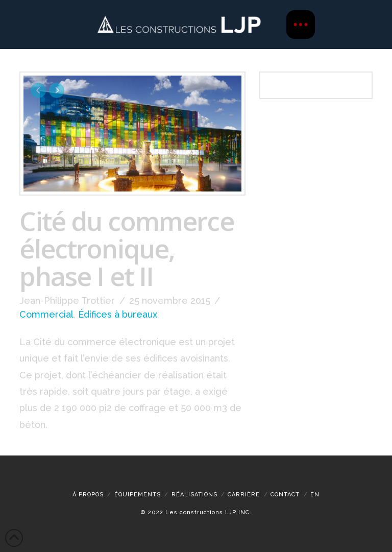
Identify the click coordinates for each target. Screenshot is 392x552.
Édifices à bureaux (118, 314)
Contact (285, 495)
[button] (301, 25)
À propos (88, 495)
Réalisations (194, 495)
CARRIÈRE (244, 495)
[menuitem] (315, 495)
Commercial (46, 314)
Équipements (138, 495)
